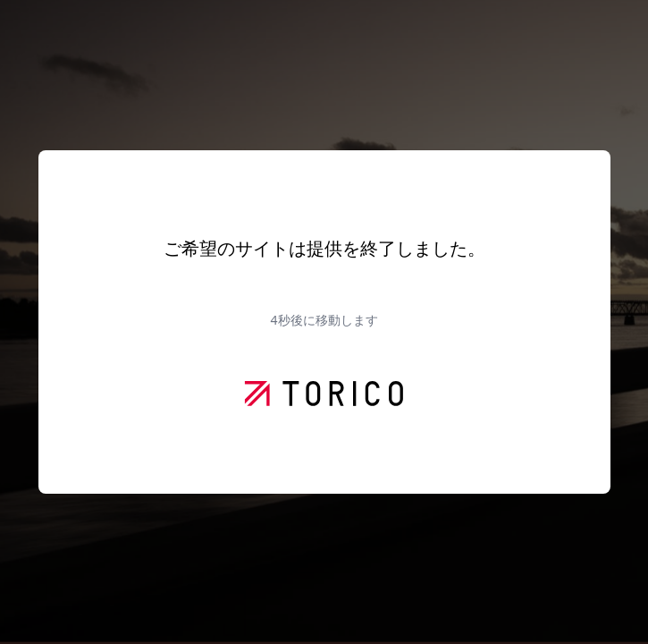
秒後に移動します (324, 320)
